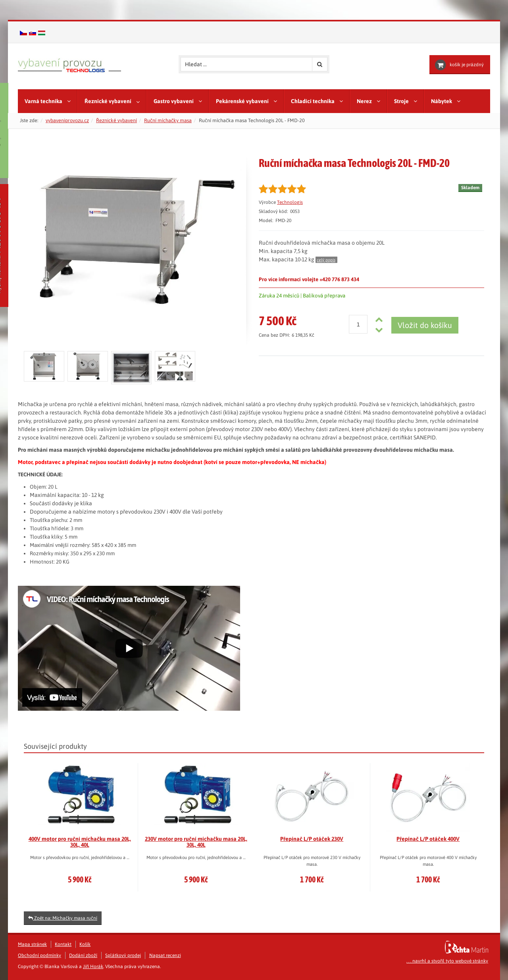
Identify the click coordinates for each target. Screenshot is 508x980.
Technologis (290, 202)
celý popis (326, 260)
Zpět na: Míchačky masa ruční (63, 918)
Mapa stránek (32, 944)
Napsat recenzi (165, 955)
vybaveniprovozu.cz (67, 120)
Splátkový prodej (123, 955)
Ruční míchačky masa (168, 120)
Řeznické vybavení (116, 120)
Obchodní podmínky (39, 955)
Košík (85, 944)
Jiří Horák (93, 967)
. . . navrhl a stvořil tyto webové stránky (447, 961)
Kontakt (63, 944)
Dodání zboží (83, 955)
